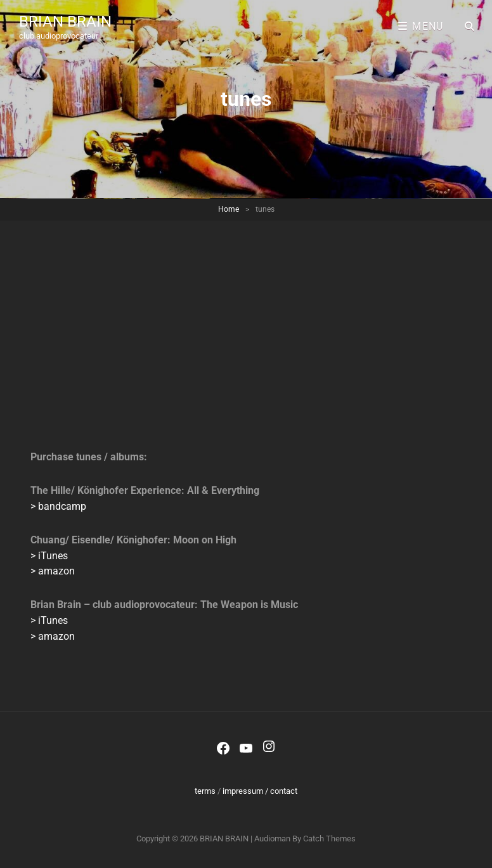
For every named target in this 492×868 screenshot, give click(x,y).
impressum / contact (260, 791)
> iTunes (49, 556)
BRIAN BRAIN (65, 22)
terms (205, 791)
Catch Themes (329, 839)
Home (229, 209)
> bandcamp (58, 506)
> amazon (53, 571)
